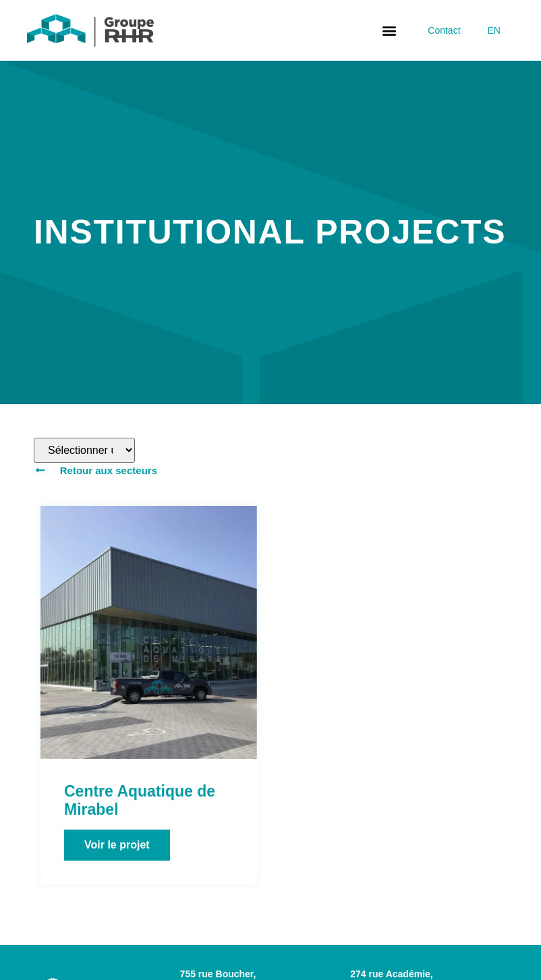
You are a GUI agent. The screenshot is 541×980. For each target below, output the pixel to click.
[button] (389, 31)
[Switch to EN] (494, 30)
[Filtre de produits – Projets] (84, 450)
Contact (444, 30)
